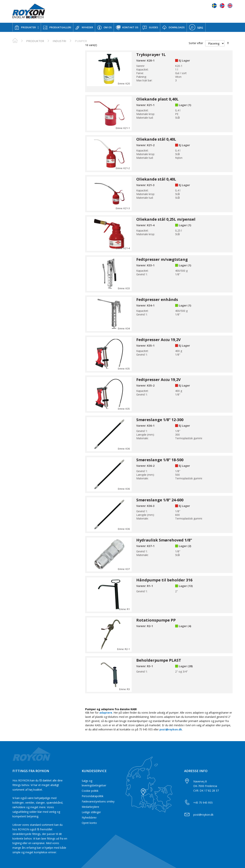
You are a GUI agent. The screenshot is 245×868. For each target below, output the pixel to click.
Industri (59, 41)
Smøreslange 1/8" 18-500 (160, 460)
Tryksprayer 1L (151, 55)
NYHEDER (84, 28)
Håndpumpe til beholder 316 (164, 580)
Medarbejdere (90, 807)
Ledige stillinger (91, 812)
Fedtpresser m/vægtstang (162, 259)
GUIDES (150, 28)
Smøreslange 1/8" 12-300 (160, 420)
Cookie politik (90, 791)
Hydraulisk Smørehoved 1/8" (164, 540)
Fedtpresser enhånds (157, 299)
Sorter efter (196, 43)
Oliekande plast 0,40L (157, 99)
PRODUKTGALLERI (57, 28)
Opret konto (89, 823)
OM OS (104, 28)
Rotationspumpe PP (156, 620)
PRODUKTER (25, 28)
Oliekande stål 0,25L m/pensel (166, 219)
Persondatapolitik (93, 796)
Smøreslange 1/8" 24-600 (160, 500)
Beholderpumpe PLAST (159, 660)
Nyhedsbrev (89, 817)
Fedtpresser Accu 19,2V (158, 340)
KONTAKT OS (127, 28)
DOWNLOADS (173, 28)
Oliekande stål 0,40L (156, 139)
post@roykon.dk (171, 729)
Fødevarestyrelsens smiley (98, 801)
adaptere (106, 713)
